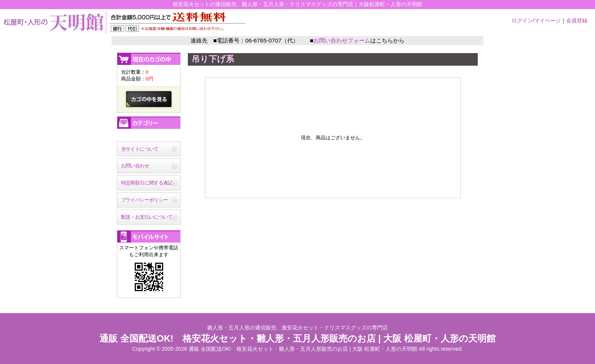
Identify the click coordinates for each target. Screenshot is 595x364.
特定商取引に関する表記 (147, 183)
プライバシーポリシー (145, 200)
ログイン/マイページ (536, 20)
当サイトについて (140, 149)
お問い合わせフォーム (342, 40)
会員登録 (577, 20)
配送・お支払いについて (147, 217)
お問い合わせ (135, 166)
